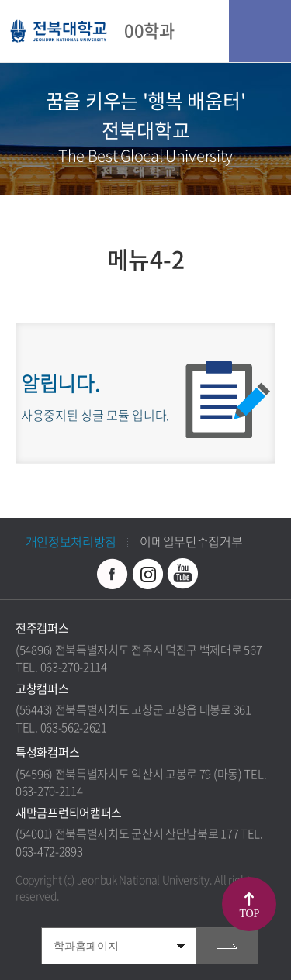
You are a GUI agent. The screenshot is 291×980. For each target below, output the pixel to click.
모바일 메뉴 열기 (260, 31)
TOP (249, 914)
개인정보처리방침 (71, 541)
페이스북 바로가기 (113, 574)
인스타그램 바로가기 (147, 574)
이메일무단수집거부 (191, 541)
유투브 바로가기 (182, 574)
